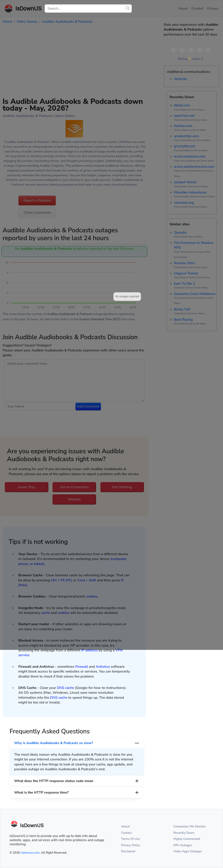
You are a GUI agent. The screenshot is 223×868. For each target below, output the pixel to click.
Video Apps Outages (188, 851)
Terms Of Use (130, 839)
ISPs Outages (183, 845)
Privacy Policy (131, 845)
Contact (126, 833)
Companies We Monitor (190, 826)
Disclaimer (128, 851)
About (125, 826)
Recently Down (184, 833)
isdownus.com (30, 853)
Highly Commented (187, 839)
